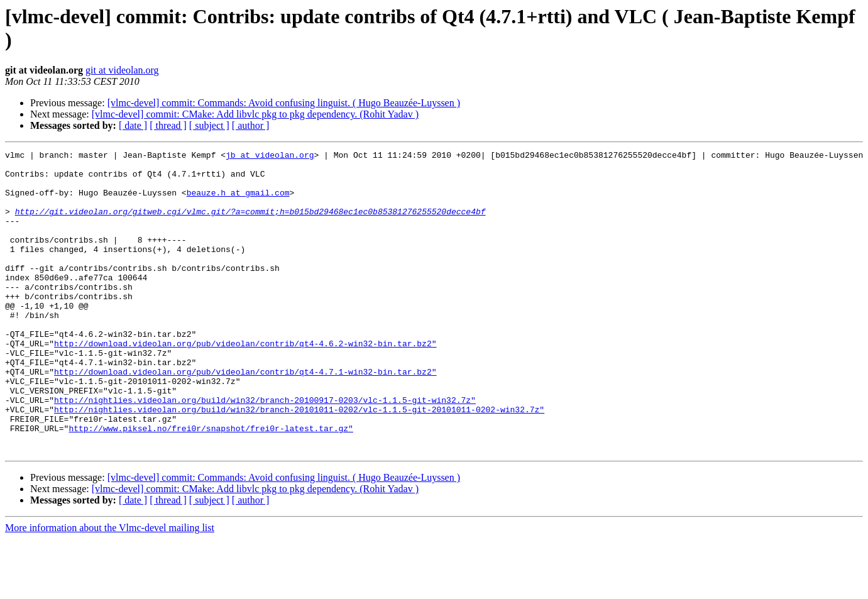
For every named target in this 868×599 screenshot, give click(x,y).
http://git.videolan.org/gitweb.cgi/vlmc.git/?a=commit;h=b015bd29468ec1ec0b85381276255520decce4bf (250, 224)
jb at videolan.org (270, 157)
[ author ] (251, 125)
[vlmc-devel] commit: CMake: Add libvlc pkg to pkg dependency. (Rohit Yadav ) (255, 114)
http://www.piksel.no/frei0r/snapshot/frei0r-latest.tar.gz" (211, 485)
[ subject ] (209, 125)
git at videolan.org (122, 70)
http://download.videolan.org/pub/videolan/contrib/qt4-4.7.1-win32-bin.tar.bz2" (245, 417)
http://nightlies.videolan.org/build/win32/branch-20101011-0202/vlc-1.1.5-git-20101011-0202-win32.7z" (299, 462)
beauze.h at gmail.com (238, 202)
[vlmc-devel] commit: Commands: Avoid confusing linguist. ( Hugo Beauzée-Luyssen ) (284, 103)
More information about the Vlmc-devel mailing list (110, 588)
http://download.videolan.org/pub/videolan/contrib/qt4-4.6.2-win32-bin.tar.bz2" (245, 383)
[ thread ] (168, 125)
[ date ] (133, 125)
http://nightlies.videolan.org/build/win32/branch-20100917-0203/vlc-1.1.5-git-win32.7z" (265, 451)
